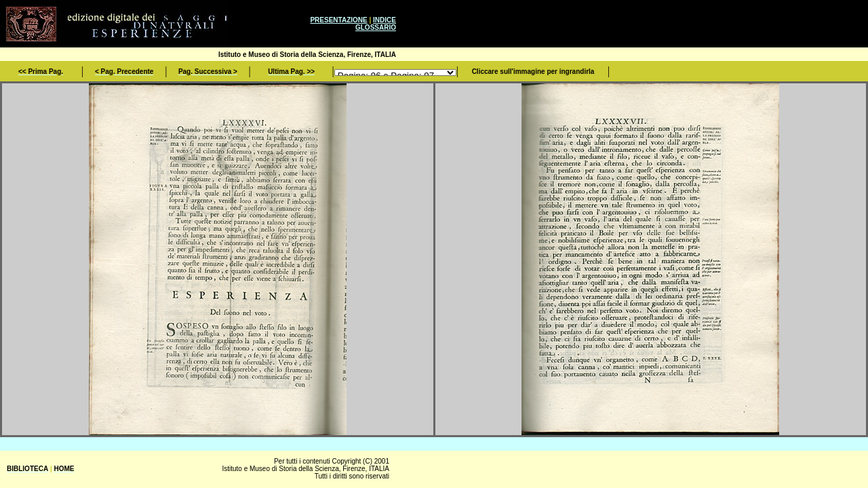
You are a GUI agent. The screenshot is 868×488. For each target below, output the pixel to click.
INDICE (384, 20)
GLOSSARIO (376, 27)
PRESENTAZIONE (338, 20)
